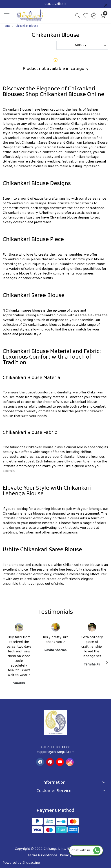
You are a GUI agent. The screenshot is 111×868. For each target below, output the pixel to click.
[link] (77, 16)
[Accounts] (94, 16)
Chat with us (86, 851)
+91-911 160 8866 (55, 747)
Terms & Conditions (42, 856)
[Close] (106, 5)
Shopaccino (31, 863)
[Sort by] (82, 45)
